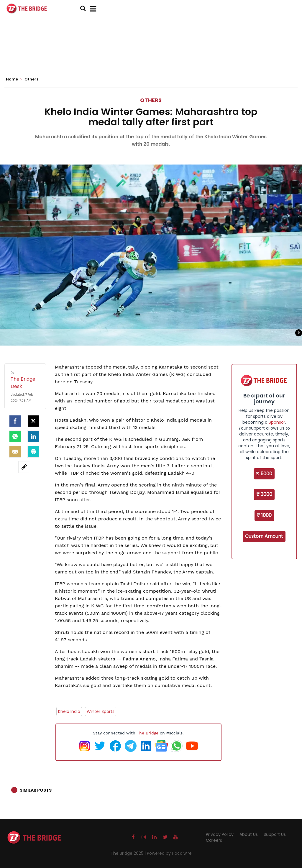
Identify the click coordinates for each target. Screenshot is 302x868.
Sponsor (277, 422)
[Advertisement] (151, 53)
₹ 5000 (264, 474)
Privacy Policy (220, 834)
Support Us (275, 834)
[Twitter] (33, 421)
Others (151, 100)
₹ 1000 (264, 515)
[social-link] (24, 467)
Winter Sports (101, 711)
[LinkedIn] (33, 436)
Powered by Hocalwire (169, 853)
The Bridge (148, 733)
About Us (249, 834)
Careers (214, 840)
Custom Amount (264, 536)
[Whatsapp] (15, 436)
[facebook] (15, 421)
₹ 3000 (264, 494)
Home (14, 79)
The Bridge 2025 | (129, 853)
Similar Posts (36, 790)
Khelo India (69, 711)
